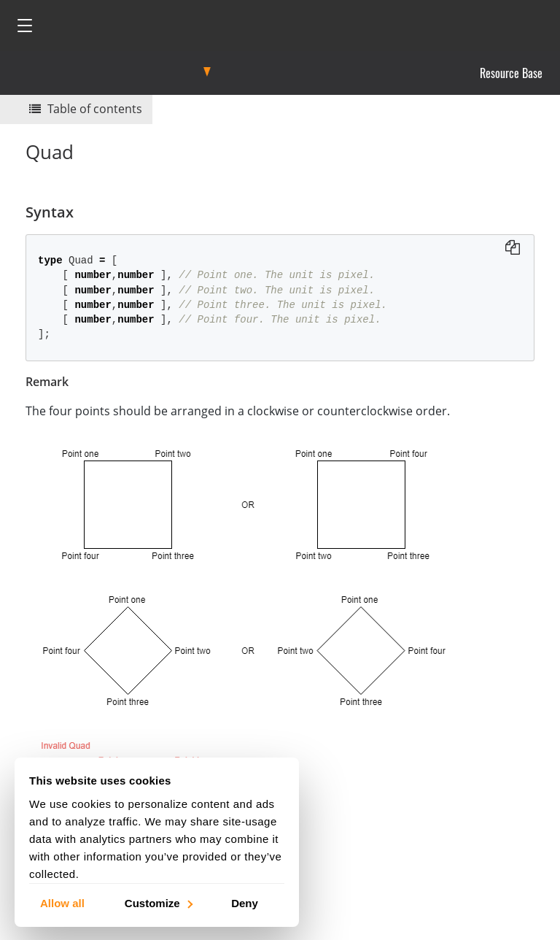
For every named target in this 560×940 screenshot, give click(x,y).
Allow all (62, 902)
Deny (245, 902)
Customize (158, 902)
